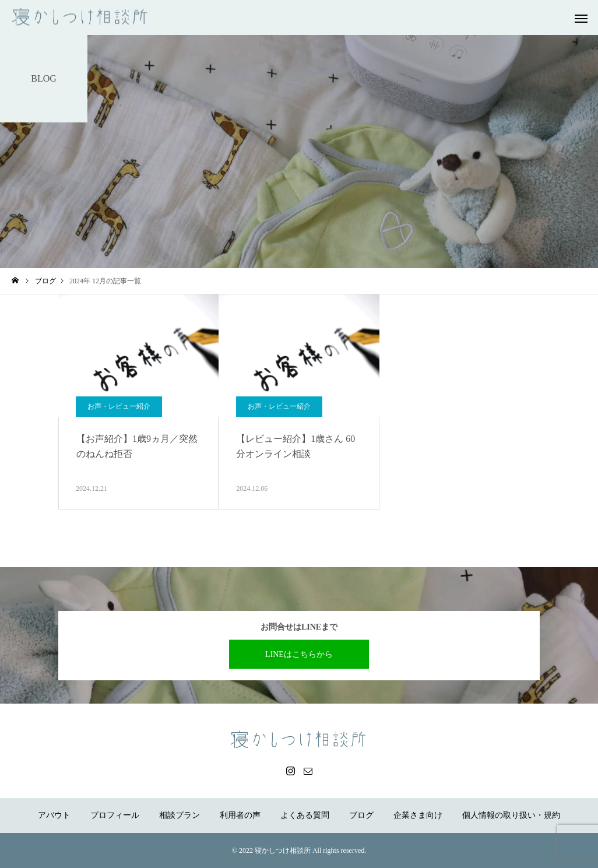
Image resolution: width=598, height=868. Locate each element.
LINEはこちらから (299, 654)
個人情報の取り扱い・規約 (511, 815)
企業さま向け (418, 815)
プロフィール (115, 815)
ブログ (361, 815)
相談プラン (180, 815)
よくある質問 (305, 815)
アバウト (54, 815)
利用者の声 (240, 815)
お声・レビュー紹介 (119, 406)
